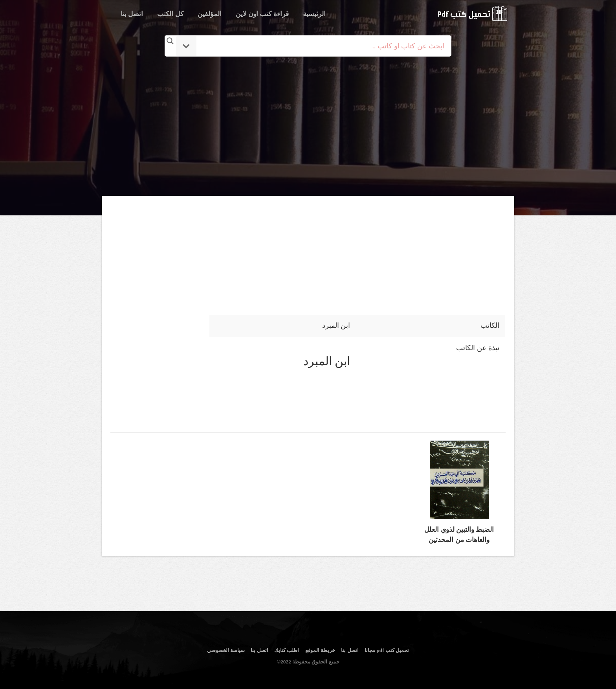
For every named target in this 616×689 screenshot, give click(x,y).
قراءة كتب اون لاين (262, 14)
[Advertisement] (308, 127)
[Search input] (319, 46)
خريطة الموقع (320, 650)
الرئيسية (314, 14)
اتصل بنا (132, 14)
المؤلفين (210, 14)
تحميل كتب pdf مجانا (387, 650)
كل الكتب (170, 14)
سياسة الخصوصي (226, 650)
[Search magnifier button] (170, 41)
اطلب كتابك (287, 650)
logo (472, 13)
